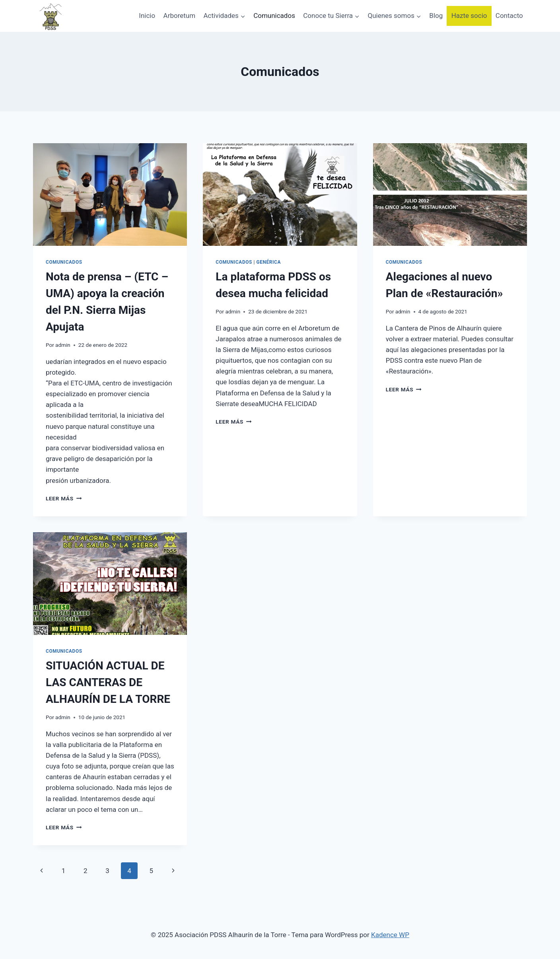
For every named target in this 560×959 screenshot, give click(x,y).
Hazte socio (469, 16)
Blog (436, 16)
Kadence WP (390, 935)
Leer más (64, 498)
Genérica (269, 262)
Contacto (509, 16)
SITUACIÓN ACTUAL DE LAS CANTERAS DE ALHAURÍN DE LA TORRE (108, 682)
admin (63, 345)
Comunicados (274, 16)
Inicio (147, 16)
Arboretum (180, 16)
